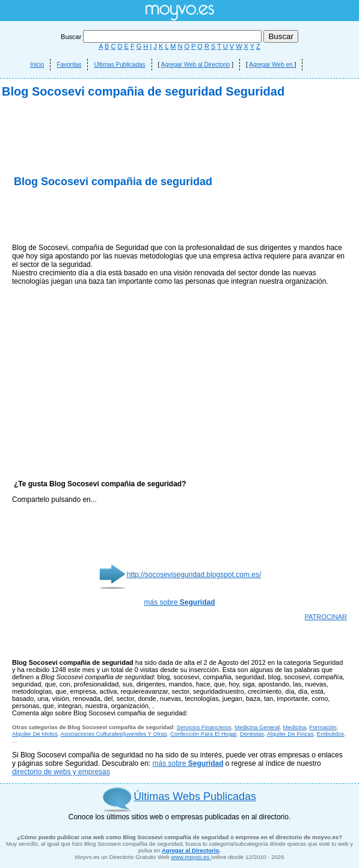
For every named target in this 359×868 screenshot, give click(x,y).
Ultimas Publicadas (119, 65)
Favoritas (69, 65)
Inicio (37, 65)
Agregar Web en (272, 65)
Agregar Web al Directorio (196, 65)
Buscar (162, 37)
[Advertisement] (179, 204)
